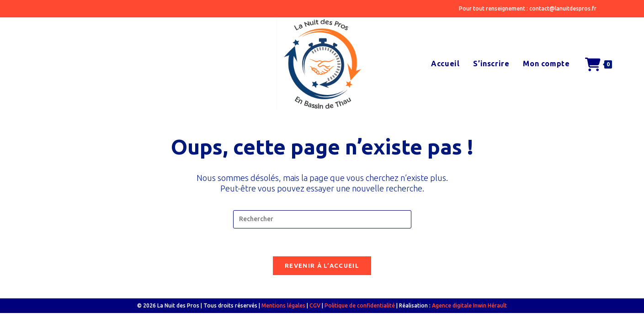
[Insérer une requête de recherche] (322, 219)
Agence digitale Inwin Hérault (469, 305)
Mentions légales (283, 305)
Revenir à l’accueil (322, 265)
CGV (315, 305)
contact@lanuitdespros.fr (563, 8)
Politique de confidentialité (360, 305)
